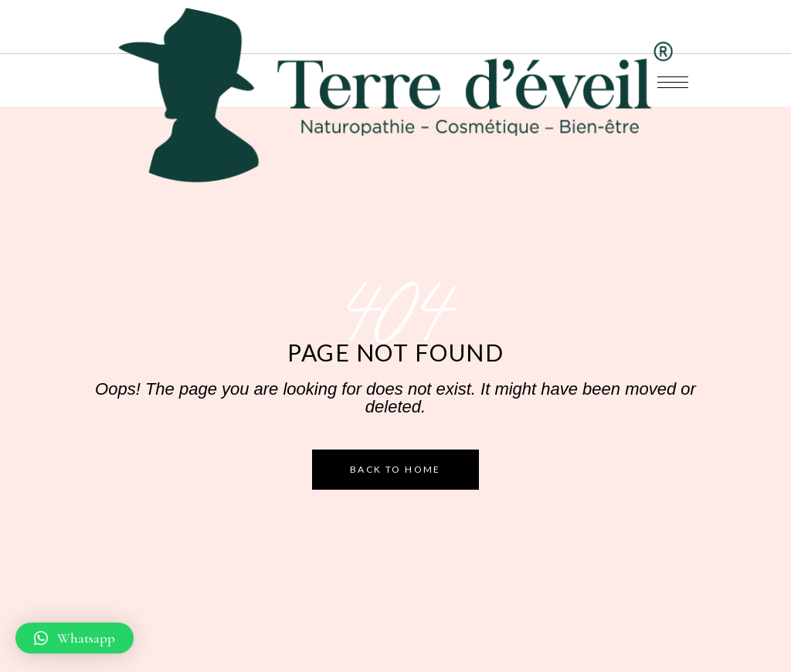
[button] (75, 638)
